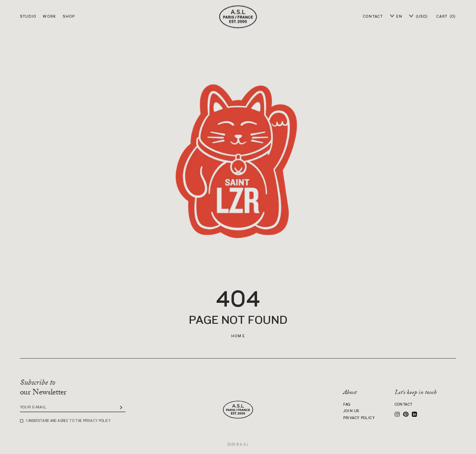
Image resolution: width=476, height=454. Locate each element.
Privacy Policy (359, 418)
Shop (69, 17)
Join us (351, 411)
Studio (28, 17)
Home (238, 336)
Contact (404, 405)
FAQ (347, 405)
